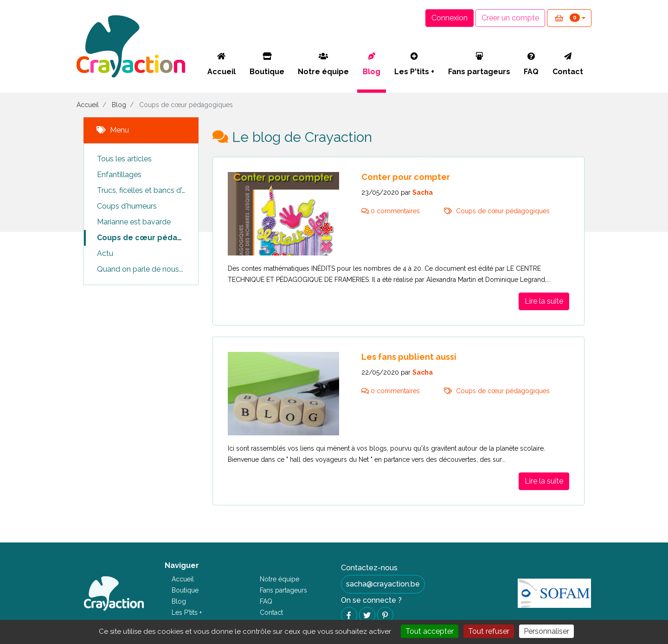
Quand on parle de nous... (140, 269)
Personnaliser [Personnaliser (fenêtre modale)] (546, 631)
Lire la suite (544, 301)
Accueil (222, 64)
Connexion (450, 18)
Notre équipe (323, 64)
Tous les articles (124, 159)
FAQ (531, 64)
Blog (372, 64)
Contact (568, 64)
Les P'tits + (414, 64)
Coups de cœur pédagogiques (148, 238)
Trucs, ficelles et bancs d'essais (148, 190)
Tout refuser (489, 631)
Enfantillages (119, 175)
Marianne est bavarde (134, 222)
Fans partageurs (479, 64)
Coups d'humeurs (127, 206)
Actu (105, 253)
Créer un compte (510, 18)
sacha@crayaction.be (383, 584)
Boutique (267, 64)
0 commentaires (392, 211)
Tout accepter (430, 631)
